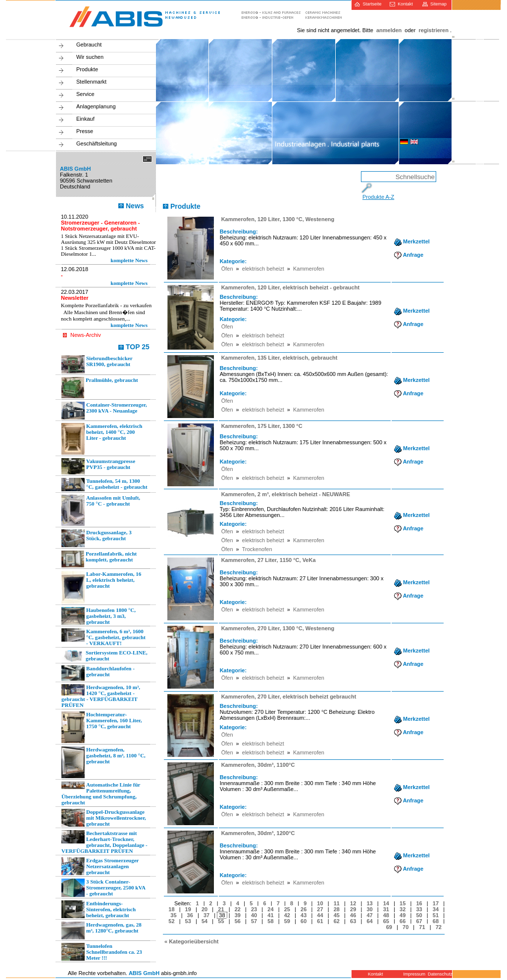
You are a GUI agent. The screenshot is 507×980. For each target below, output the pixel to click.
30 (369, 909)
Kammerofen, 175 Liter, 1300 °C (262, 426)
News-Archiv (86, 335)
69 (389, 927)
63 (353, 921)
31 (386, 909)
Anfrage (409, 255)
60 (304, 921)
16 (419, 903)
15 (403, 903)
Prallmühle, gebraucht (100, 388)
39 (238, 915)
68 (436, 921)
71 (422, 927)
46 (353, 915)
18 (171, 909)
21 (221, 909)
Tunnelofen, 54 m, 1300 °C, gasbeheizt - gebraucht (104, 485)
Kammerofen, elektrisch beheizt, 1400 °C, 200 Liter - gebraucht (102, 439)
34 (436, 909)
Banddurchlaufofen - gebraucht (98, 673)
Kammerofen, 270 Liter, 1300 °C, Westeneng (278, 628)
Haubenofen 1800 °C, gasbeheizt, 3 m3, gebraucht (99, 616)
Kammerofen (309, 269)
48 (386, 915)
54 (204, 921)
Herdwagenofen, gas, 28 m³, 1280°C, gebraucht (101, 931)
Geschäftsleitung (97, 143)
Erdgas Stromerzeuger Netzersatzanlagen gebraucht (100, 866)
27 (320, 909)
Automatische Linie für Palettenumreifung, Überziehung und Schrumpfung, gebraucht (101, 793)
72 (439, 927)
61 (320, 921)
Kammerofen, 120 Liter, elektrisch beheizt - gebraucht (290, 287)
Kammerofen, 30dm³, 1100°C (258, 765)
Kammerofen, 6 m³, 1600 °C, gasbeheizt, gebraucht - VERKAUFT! (103, 637)
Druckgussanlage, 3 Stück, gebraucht (97, 538)
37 (206, 915)
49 (403, 915)
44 (320, 915)
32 (403, 909)
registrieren (433, 30)
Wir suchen (90, 57)
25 (287, 909)
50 (419, 915)
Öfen (227, 269)
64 (369, 921)
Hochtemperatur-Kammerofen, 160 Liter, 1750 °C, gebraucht (101, 727)
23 (254, 909)
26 (304, 909)
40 (254, 915)
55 (221, 921)
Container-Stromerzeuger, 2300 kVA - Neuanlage (104, 411)
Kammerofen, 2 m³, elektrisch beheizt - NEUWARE (286, 494)
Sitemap (434, 4)
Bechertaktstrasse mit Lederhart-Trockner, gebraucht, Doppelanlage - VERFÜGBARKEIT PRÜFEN (104, 842)
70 (406, 927)
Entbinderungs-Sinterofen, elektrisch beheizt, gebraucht (99, 909)
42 (287, 915)
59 (287, 921)
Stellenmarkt (91, 82)
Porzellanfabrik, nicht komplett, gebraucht (99, 559)
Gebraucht (89, 45)
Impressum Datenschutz (427, 974)
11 (337, 903)
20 (204, 909)
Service (85, 94)
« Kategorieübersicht (191, 941)
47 (369, 915)
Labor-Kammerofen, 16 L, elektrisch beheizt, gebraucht (101, 587)
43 (304, 915)
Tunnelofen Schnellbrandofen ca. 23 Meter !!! (102, 952)
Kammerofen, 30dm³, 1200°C (258, 833)
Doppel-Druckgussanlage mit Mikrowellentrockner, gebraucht (104, 818)
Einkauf (85, 119)
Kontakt (401, 4)
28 (337, 909)
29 (353, 909)
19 (188, 909)
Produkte (87, 69)
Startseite (368, 4)
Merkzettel (412, 242)
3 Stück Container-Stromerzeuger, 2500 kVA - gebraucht (103, 888)
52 (171, 921)
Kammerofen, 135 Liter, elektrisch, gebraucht (279, 358)
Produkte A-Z (378, 197)
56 (238, 921)
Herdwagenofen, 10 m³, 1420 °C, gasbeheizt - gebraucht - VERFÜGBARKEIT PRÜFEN (101, 696)
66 (403, 921)
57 (254, 921)
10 (320, 903)
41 (270, 915)
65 (386, 921)
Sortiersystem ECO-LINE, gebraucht (104, 656)
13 (369, 903)
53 (188, 921)
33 (419, 909)
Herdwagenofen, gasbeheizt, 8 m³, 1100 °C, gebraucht (103, 762)
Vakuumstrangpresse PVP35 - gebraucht (98, 466)
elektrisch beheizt (263, 269)
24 (270, 909)
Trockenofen (257, 549)
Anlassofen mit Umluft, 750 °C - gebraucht (101, 510)
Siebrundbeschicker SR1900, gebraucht (97, 364)
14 (386, 903)
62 (337, 921)
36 (190, 915)
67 (419, 921)
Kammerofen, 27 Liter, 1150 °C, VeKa (269, 560)
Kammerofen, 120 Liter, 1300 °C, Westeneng (278, 219)
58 (270, 921)
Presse (85, 131)
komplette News (129, 260)
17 (436, 903)
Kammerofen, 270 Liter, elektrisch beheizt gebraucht (289, 697)
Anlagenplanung (96, 106)
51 (436, 915)
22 (238, 909)
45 (337, 915)
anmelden (389, 30)
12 (353, 903)
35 (173, 915)
